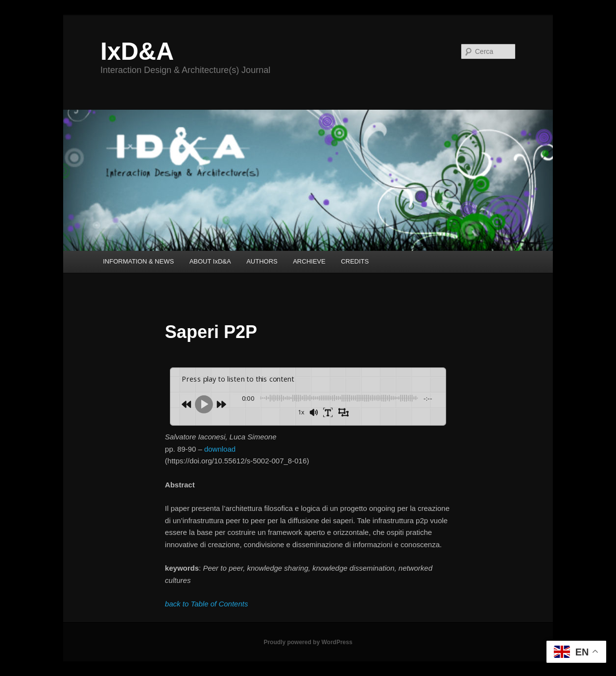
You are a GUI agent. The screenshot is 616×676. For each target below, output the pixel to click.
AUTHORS (262, 261)
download (220, 449)
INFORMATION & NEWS (138, 261)
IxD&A (137, 51)
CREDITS (355, 261)
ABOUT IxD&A (210, 261)
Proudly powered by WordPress (308, 642)
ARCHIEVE (309, 261)
